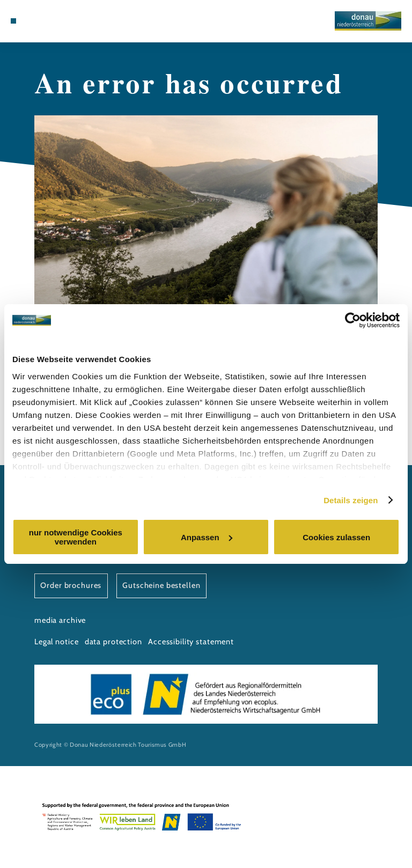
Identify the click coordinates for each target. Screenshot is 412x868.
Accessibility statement (191, 642)
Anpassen (207, 537)
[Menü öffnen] (13, 21)
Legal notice (56, 642)
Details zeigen (351, 500)
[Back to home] (368, 21)
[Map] (33, 21)
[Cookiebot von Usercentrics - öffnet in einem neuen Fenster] (353, 320)
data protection (113, 642)
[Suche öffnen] (43, 21)
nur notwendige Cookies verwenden (76, 537)
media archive (60, 620)
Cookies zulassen (336, 537)
